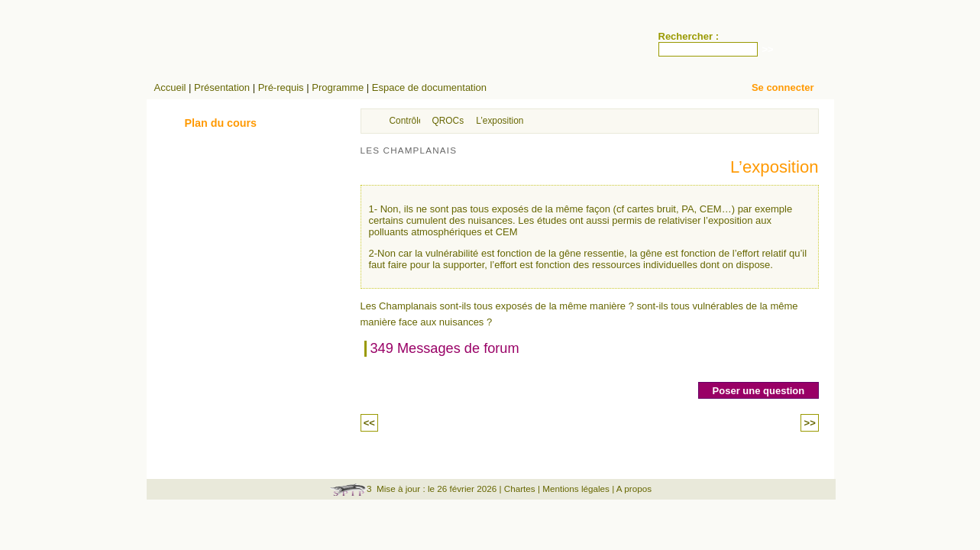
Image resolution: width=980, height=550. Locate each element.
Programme (338, 87)
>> (809, 423)
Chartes (520, 489)
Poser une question (759, 391)
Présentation (222, 87)
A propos (634, 489)
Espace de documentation (429, 87)
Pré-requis (281, 87)
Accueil (170, 87)
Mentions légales (576, 489)
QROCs (448, 121)
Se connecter (783, 87)
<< (369, 423)
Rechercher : (689, 36)
